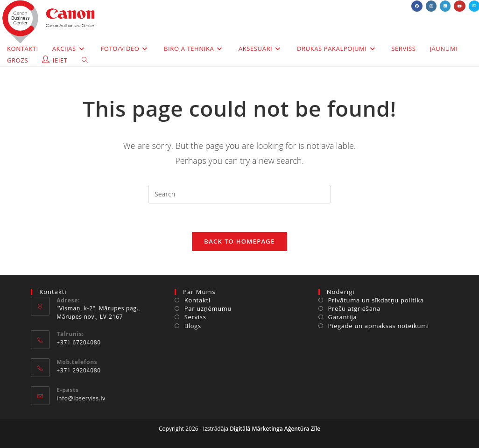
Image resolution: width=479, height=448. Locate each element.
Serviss (195, 317)
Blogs (193, 326)
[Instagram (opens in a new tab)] (431, 6)
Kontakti (197, 300)
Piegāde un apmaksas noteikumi (379, 326)
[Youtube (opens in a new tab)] (460, 6)
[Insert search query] (239, 194)
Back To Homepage (239, 241)
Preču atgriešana (355, 308)
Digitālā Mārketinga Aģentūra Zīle (275, 429)
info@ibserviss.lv (81, 398)
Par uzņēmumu (208, 308)
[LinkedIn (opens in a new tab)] (445, 6)
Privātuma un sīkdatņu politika (376, 300)
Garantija (343, 317)
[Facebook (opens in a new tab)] (417, 6)
